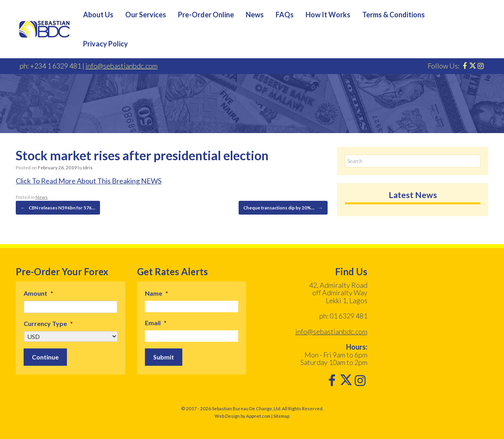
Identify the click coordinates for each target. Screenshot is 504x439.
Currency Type (48, 323)
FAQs (285, 15)
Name (157, 292)
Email (156, 322)
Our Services (146, 15)
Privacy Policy (106, 44)
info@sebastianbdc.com (121, 66)
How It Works (328, 15)
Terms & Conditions (394, 15)
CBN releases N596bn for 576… (55, 207)
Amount (38, 292)
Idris (87, 168)
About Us (98, 15)
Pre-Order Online (206, 15)
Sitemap (281, 416)
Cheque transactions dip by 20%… (285, 207)
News (255, 15)
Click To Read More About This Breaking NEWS (89, 181)
